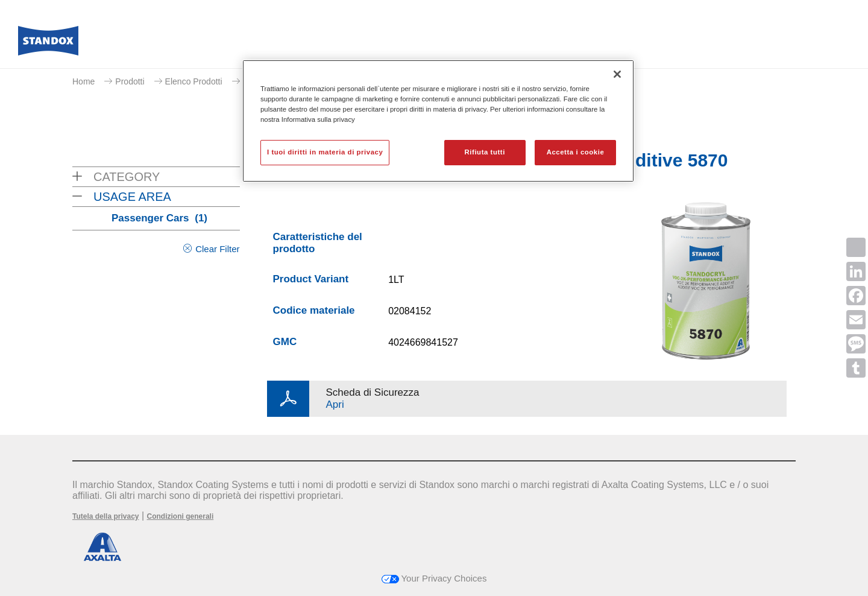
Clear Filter (217, 249)
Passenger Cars (159, 218)
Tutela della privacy (106, 516)
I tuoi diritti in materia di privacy (325, 152)
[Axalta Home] (48, 44)
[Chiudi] (617, 74)
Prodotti (130, 81)
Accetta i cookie (576, 152)
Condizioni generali (181, 516)
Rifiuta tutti (485, 152)
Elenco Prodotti (194, 81)
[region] (438, 121)
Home (83, 81)
